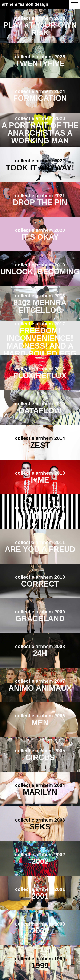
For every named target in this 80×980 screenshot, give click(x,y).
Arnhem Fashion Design (25, 4)
